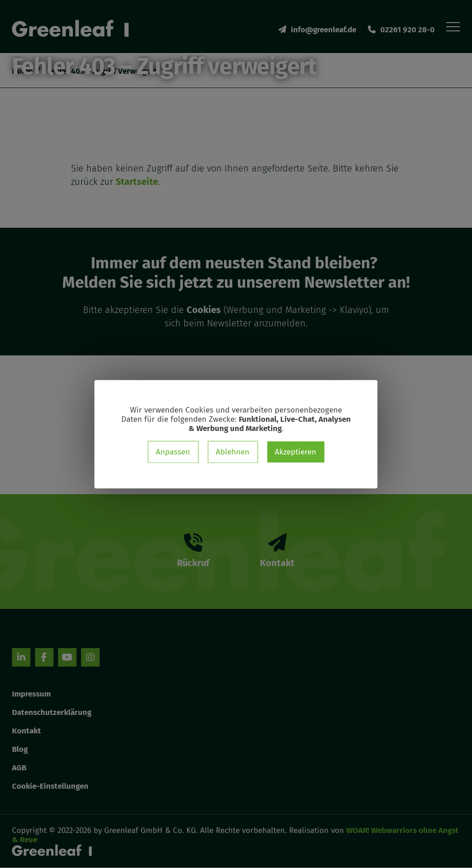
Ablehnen (233, 452)
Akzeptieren (295, 452)
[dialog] (236, 434)
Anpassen (173, 452)
